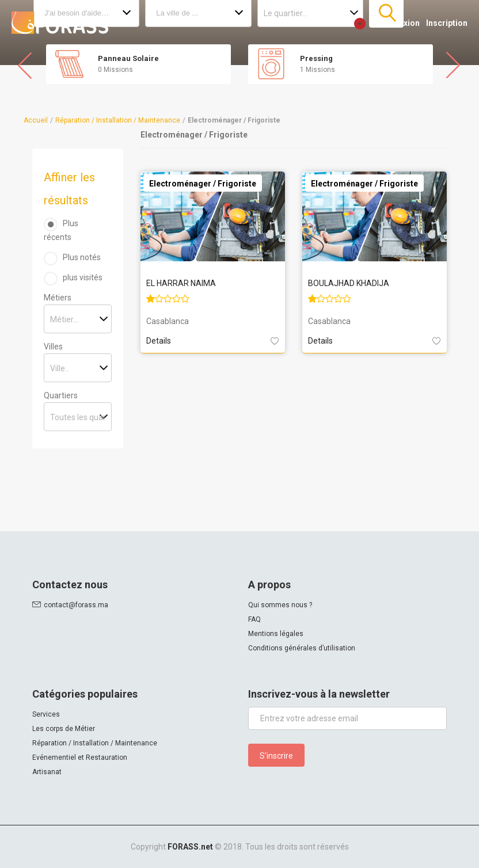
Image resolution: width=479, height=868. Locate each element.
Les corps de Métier (64, 729)
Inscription (447, 23)
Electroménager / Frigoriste (203, 184)
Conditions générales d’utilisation (302, 648)
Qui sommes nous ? (280, 605)
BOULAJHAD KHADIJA (349, 283)
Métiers (58, 298)
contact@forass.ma (76, 605)
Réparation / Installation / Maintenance (118, 120)
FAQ (254, 619)
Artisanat (47, 772)
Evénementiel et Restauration (80, 757)
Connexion (399, 23)
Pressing (316, 58)
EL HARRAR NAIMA (181, 283)
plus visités (83, 277)
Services (46, 714)
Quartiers (61, 395)
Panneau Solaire (128, 58)
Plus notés (82, 257)
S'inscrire (276, 756)
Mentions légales (276, 634)
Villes (53, 347)
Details (159, 341)
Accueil (36, 120)
